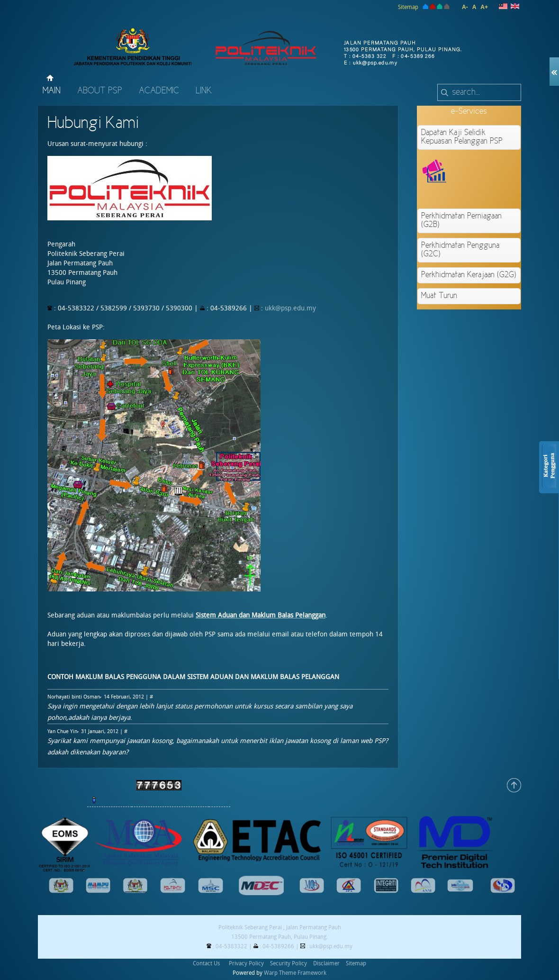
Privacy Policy (246, 963)
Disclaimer (326, 963)
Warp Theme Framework (295, 973)
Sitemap (408, 7)
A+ (484, 7)
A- (465, 7)
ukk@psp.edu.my (290, 308)
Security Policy (289, 963)
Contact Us (206, 963)
